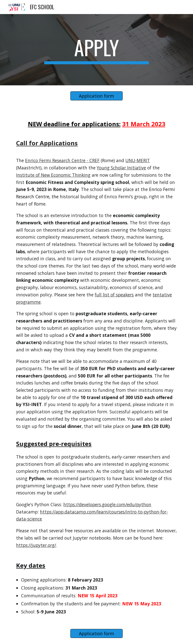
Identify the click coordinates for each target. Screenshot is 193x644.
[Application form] (96, 96)
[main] (96, 50)
